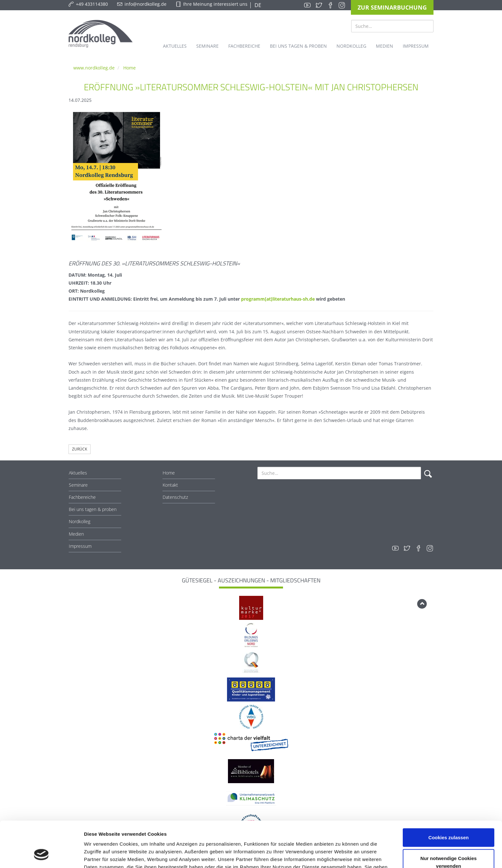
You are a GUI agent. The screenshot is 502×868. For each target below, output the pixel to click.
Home (130, 68)
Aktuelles (78, 473)
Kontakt (170, 485)
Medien (76, 534)
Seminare (78, 485)
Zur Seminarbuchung (392, 7)
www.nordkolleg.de (94, 68)
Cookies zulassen (449, 797)
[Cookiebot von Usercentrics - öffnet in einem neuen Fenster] (41, 856)
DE (257, 5)
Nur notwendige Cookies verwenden (449, 822)
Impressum (80, 546)
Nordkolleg (80, 521)
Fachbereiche (82, 497)
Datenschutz (175, 497)
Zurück (80, 449)
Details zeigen (340, 855)
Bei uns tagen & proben (93, 509)
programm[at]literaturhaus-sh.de (278, 299)
